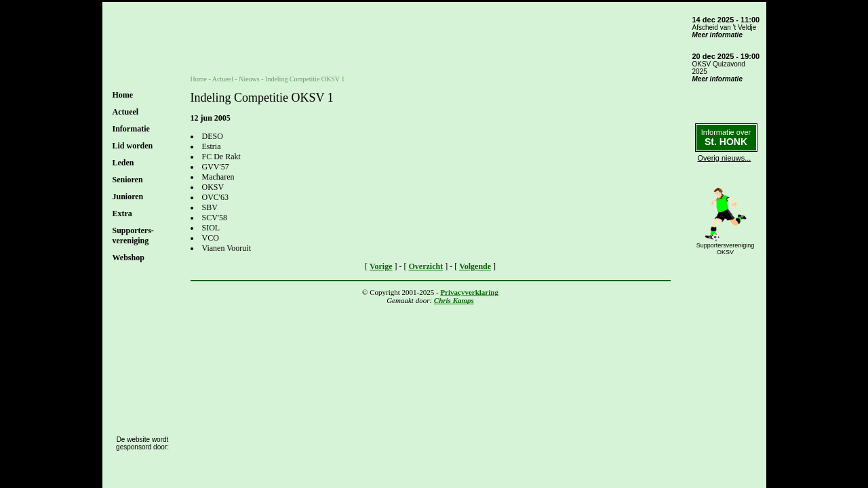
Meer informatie (717, 35)
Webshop (129, 258)
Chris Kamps (454, 300)
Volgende (475, 266)
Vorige (381, 266)
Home (123, 95)
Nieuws (249, 79)
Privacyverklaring (469, 292)
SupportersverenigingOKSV (726, 249)
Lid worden (133, 146)
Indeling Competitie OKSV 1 (305, 79)
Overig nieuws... (725, 158)
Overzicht (426, 266)
